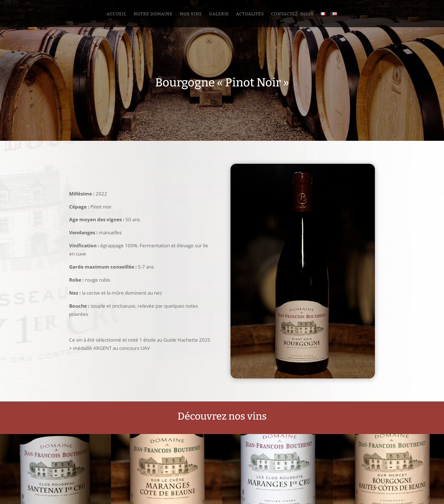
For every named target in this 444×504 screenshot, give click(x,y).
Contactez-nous (292, 14)
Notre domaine (153, 14)
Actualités (250, 14)
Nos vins (191, 14)
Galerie (219, 14)
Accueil (116, 14)
